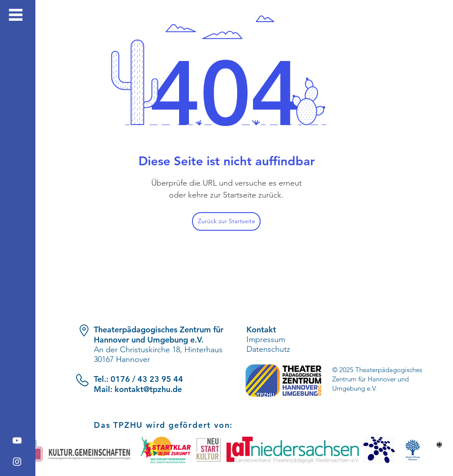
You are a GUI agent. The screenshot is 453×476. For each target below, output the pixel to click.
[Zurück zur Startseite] (226, 221)
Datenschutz (268, 349)
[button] (16, 15)
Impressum (266, 339)
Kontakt (261, 329)
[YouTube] (17, 440)
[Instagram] (17, 462)
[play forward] (432, 450)
